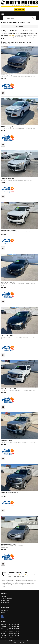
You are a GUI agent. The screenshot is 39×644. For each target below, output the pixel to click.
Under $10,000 (5, 603)
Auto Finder (11, 35)
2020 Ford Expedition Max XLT (10, 492)
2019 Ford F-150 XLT (7, 441)
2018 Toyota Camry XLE (8, 282)
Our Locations (20, 9)
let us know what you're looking (19, 575)
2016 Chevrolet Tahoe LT (9, 389)
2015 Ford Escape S (7, 127)
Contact (20, 641)
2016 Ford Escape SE (8, 179)
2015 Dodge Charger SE (8, 75)
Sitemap (29, 641)
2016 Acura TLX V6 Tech (8, 544)
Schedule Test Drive (7, 598)
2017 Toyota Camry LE (8, 335)
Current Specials (6, 601)
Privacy (24, 641)
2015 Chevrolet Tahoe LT (9, 230)
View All (3, 596)
